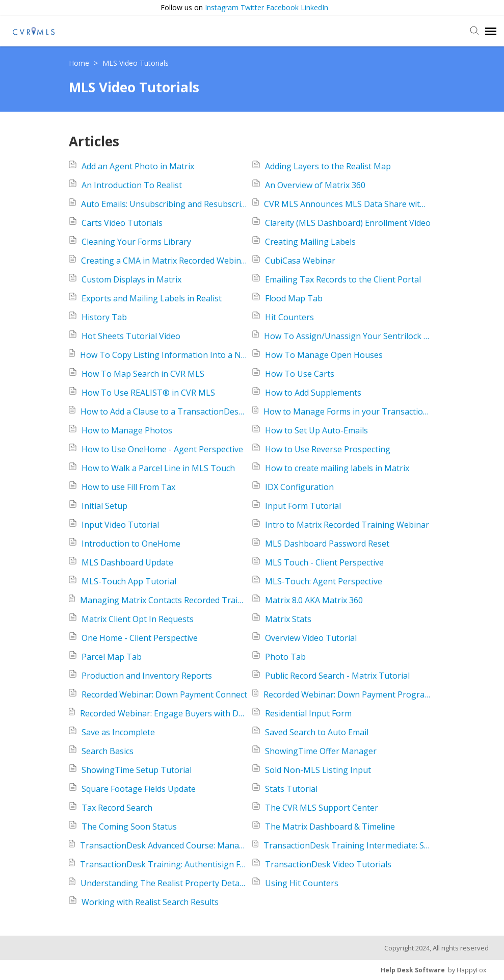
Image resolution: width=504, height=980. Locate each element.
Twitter (252, 7)
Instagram (222, 7)
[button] (494, 8)
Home (80, 63)
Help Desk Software (413, 970)
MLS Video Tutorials (136, 63)
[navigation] (491, 31)
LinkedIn (314, 7)
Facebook (282, 7)
